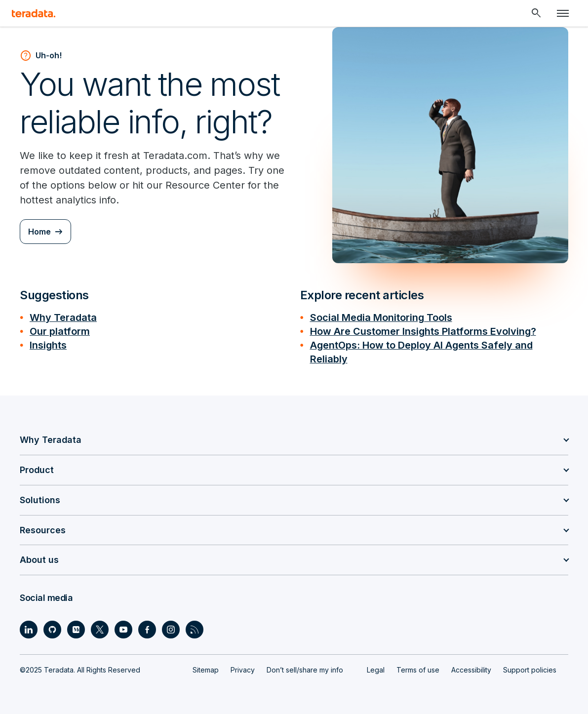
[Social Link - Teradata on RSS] (195, 630)
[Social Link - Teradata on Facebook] (147, 630)
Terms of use (418, 670)
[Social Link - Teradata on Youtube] (123, 630)
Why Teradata (63, 317)
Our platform (60, 331)
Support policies (530, 670)
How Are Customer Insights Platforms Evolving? (423, 331)
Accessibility (471, 670)
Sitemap (206, 670)
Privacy (243, 670)
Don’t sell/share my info (305, 670)
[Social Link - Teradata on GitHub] (52, 630)
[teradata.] (34, 13)
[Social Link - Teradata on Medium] (76, 630)
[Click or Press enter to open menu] (563, 13)
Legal (376, 670)
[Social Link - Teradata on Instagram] (171, 630)
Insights (48, 345)
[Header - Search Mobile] (536, 13)
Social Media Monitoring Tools (381, 317)
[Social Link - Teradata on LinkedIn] (29, 630)
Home (39, 232)
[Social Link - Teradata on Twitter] (100, 630)
